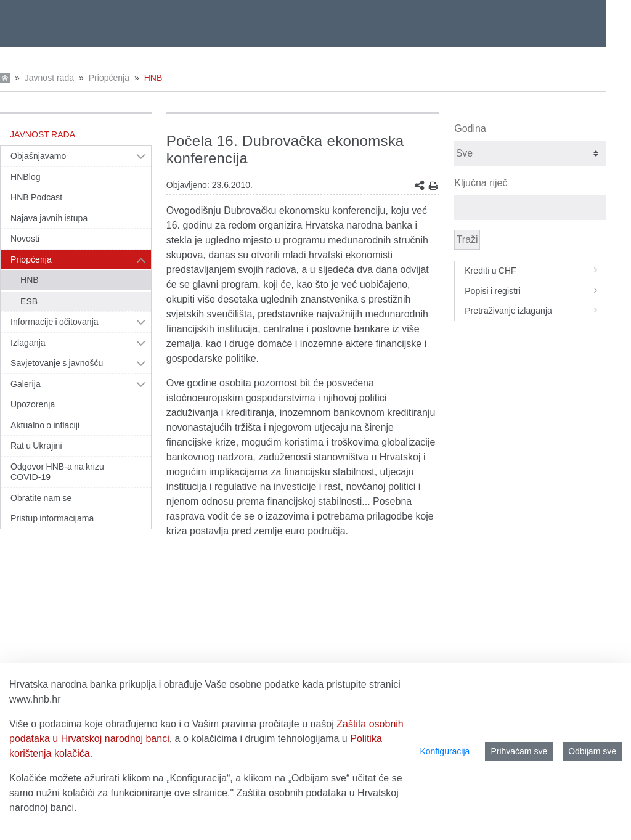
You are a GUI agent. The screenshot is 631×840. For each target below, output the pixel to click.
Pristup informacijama (52, 518)
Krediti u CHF (535, 271)
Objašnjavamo (38, 156)
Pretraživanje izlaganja (535, 311)
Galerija (26, 384)
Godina (470, 128)
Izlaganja (28, 343)
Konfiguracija (445, 751)
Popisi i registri (535, 291)
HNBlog (26, 177)
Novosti (25, 239)
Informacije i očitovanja (55, 322)
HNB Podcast (36, 197)
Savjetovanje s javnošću (57, 363)
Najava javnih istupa (49, 218)
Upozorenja (33, 404)
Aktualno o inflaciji (45, 425)
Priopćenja (109, 78)
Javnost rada (49, 78)
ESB (29, 301)
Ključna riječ (481, 183)
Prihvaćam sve (519, 751)
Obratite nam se (41, 498)
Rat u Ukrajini (36, 446)
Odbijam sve (592, 751)
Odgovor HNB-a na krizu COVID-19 (57, 472)
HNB (153, 78)
